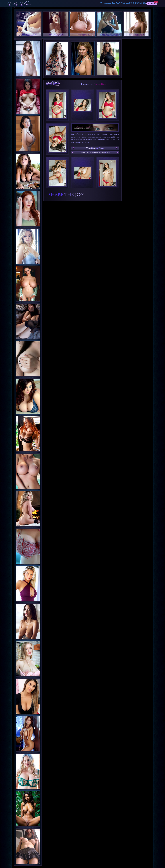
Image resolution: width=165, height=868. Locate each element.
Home (87, 4)
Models (121, 4)
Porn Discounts (137, 4)
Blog (110, 4)
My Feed (152, 4)
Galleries (98, 4)
